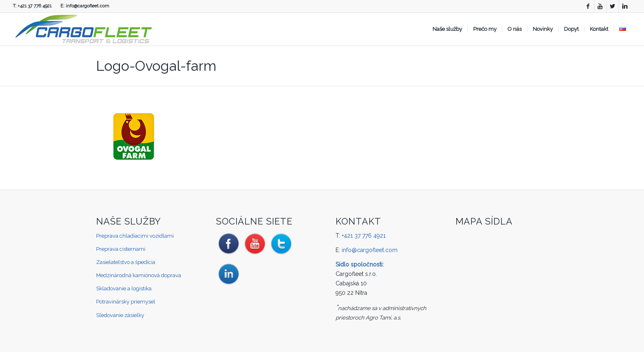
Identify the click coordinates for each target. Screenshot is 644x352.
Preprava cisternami (121, 249)
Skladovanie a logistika (124, 288)
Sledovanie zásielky (120, 315)
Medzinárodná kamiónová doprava (139, 275)
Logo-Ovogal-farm (156, 66)
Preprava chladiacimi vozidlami (135, 236)
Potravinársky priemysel (126, 302)
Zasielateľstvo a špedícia (126, 262)
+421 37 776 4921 (35, 6)
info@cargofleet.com (87, 6)
